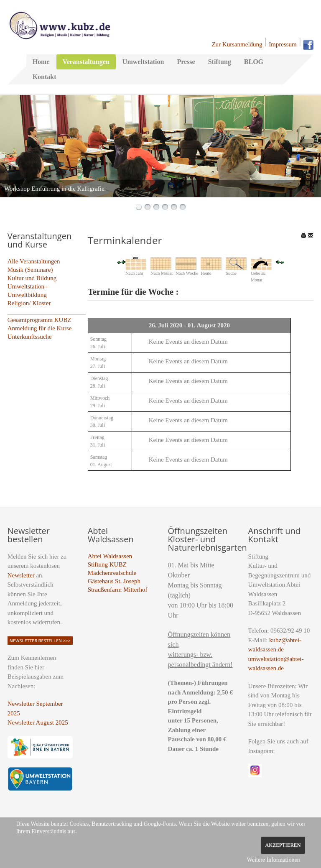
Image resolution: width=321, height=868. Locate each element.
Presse (186, 62)
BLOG (254, 62)
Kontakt (45, 77)
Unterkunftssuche (30, 337)
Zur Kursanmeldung (237, 44)
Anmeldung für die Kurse (40, 328)
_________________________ (47, 311)
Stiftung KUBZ (107, 564)
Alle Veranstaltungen (34, 261)
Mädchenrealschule (112, 573)
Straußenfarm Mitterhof (118, 590)
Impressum (283, 44)
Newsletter (21, 575)
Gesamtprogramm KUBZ (39, 320)
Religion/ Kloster (29, 303)
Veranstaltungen (86, 62)
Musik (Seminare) (30, 270)
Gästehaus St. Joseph (114, 581)
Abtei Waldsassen (110, 556)
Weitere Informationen (274, 860)
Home (41, 62)
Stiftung (220, 62)
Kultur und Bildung (32, 278)
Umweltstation (143, 62)
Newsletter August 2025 (38, 722)
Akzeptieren (283, 845)
